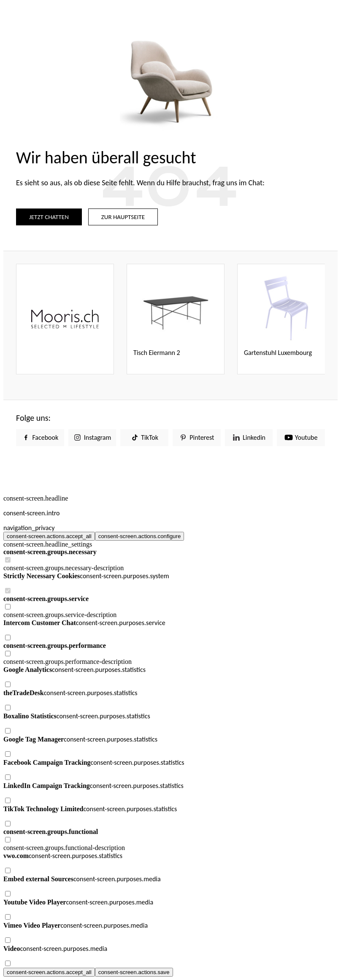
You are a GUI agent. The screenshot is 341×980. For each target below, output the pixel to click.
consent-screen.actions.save (134, 972)
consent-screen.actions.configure (140, 536)
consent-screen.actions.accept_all (49, 536)
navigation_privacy (29, 528)
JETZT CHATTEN (49, 217)
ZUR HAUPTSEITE (123, 217)
